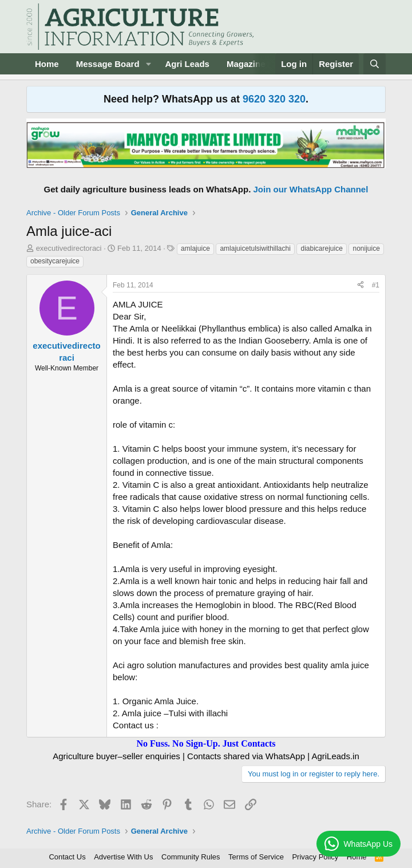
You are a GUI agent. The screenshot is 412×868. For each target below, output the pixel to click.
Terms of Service (256, 857)
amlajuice (195, 248)
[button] (148, 64)
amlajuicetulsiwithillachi (255, 248)
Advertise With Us (123, 857)
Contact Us (67, 857)
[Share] (360, 285)
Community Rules (191, 857)
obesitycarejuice (55, 261)
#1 (376, 285)
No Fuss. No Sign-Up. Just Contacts (206, 743)
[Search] (375, 64)
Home (47, 64)
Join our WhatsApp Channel (311, 189)
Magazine (246, 64)
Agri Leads (187, 64)
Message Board (108, 64)
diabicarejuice (321, 248)
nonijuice (366, 248)
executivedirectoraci (69, 248)
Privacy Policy (315, 857)
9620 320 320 (274, 99)
